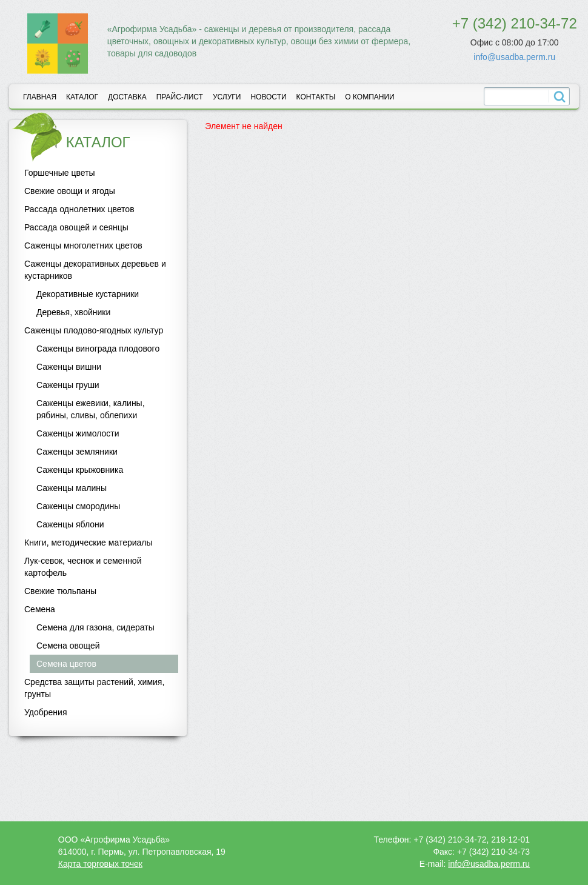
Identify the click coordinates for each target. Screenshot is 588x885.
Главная (40, 97)
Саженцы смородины (78, 506)
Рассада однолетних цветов (79, 209)
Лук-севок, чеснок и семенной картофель (83, 567)
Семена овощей (68, 646)
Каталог (82, 97)
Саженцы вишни (69, 367)
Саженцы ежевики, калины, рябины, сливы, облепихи (91, 409)
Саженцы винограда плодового (98, 349)
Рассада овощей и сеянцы (76, 227)
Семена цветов (66, 664)
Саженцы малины (72, 488)
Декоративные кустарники (88, 294)
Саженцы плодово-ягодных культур (94, 330)
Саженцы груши (68, 385)
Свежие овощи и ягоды (70, 191)
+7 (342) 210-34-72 (515, 23)
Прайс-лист (180, 97)
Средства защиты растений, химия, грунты (94, 688)
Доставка (127, 97)
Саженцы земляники (77, 452)
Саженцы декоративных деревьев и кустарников (95, 270)
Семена (40, 609)
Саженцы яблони (70, 524)
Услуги (227, 97)
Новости (268, 97)
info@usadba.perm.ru (514, 57)
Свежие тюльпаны (60, 591)
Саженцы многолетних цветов (83, 245)
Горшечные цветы (60, 173)
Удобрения (45, 712)
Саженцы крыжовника (80, 470)
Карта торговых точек (100, 864)
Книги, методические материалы (89, 543)
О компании (369, 97)
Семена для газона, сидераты (95, 627)
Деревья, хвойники (73, 312)
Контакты (316, 97)
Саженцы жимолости (78, 433)
